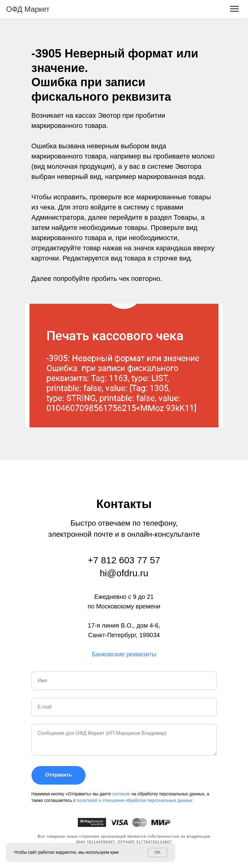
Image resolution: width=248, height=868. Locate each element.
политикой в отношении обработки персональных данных (135, 800)
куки (114, 852)
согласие (122, 794)
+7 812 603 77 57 (124, 560)
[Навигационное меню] (234, 9)
